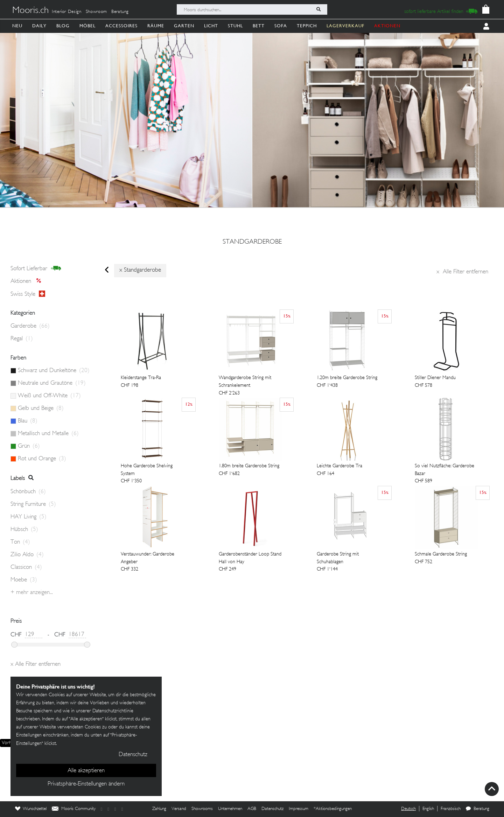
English (428, 809)
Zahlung (159, 809)
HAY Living (29, 517)
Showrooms (202, 809)
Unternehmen (230, 809)
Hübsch (24, 530)
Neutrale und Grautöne (52, 383)
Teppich (307, 26)
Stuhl (235, 26)
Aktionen (28, 281)
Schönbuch (28, 492)
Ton (20, 542)
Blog (63, 26)
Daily (39, 26)
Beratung (120, 12)
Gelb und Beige (41, 408)
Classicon (26, 567)
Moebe (24, 580)
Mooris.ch (30, 11)
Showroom (96, 12)
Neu (17, 26)
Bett (259, 26)
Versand (179, 809)
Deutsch (408, 809)
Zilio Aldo (27, 555)
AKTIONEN (387, 26)
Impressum (299, 809)
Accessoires (121, 26)
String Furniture (33, 504)
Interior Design (67, 12)
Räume (156, 26)
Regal (22, 339)
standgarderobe (252, 242)
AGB (252, 809)
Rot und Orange (42, 459)
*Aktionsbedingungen (333, 809)
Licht (211, 26)
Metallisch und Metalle (48, 434)
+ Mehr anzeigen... (32, 593)
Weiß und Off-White (49, 396)
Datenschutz (272, 809)
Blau (28, 421)
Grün (29, 446)
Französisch (451, 809)
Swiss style (28, 294)
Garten (184, 26)
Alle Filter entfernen (462, 272)
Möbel (87, 26)
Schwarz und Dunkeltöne (54, 371)
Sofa (281, 26)
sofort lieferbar (36, 268)
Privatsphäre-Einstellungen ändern (86, 784)
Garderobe (30, 326)
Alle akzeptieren (86, 771)
